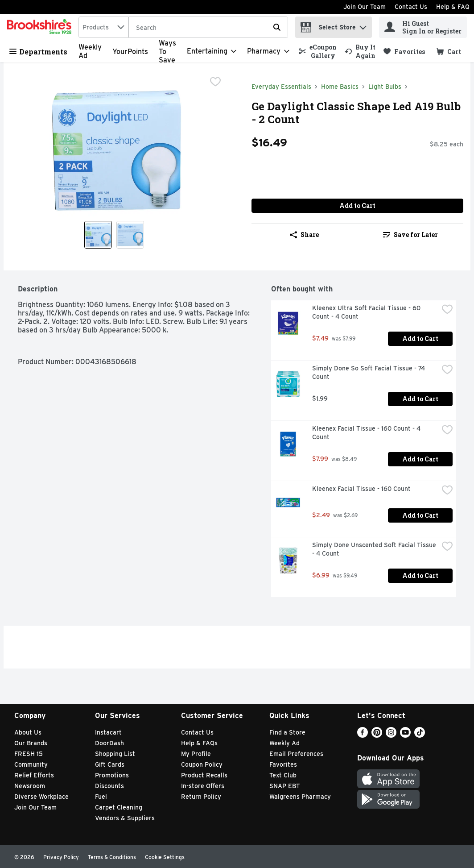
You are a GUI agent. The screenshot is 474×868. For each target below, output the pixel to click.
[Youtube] (405, 735)
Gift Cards (110, 764)
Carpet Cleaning (119, 807)
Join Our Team (365, 7)
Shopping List (115, 754)
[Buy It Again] (360, 51)
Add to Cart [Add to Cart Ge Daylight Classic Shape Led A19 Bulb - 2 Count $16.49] (357, 206)
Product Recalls (204, 775)
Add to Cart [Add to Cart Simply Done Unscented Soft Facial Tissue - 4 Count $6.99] (420, 575)
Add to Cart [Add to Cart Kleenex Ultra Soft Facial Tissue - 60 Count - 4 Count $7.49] (420, 338)
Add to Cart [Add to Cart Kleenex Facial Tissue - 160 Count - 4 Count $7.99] (420, 459)
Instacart (108, 732)
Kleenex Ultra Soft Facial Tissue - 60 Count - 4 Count (367, 312)
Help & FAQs (199, 743)
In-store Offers (203, 786)
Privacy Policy (61, 857)
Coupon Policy (202, 764)
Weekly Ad (284, 743)
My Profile (196, 754)
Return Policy (201, 797)
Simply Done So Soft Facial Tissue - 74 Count (369, 372)
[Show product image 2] (130, 235)
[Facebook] (363, 735)
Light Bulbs (385, 87)
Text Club (283, 775)
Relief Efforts (34, 775)
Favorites (283, 764)
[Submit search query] (277, 27)
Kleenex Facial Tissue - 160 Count (361, 489)
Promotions (112, 775)
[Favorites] (404, 52)
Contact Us (411, 7)
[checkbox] (215, 83)
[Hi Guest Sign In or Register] (423, 27)
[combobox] (103, 27)
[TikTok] (420, 735)
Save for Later (410, 235)
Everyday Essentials (281, 87)
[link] (318, 51)
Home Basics (340, 87)
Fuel (101, 797)
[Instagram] (391, 735)
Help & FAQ (453, 7)
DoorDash (109, 743)
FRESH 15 (29, 754)
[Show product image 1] (98, 235)
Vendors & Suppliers (125, 818)
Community (31, 764)
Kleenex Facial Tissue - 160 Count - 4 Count (367, 433)
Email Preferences (296, 754)
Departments (38, 52)
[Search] (208, 28)
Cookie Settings (165, 857)
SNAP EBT (285, 786)
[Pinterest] (377, 735)
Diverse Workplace (41, 797)
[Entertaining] (212, 51)
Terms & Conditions (112, 857)
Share (304, 235)
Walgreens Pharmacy (300, 797)
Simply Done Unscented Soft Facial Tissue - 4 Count (375, 549)
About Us (28, 732)
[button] (363, 25)
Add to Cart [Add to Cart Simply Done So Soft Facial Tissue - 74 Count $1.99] (420, 399)
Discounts (109, 786)
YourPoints (130, 52)
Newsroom (30, 786)
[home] (41, 27)
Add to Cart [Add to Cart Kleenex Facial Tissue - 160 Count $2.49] (420, 515)
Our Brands (31, 743)
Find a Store (287, 732)
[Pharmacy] (268, 51)
